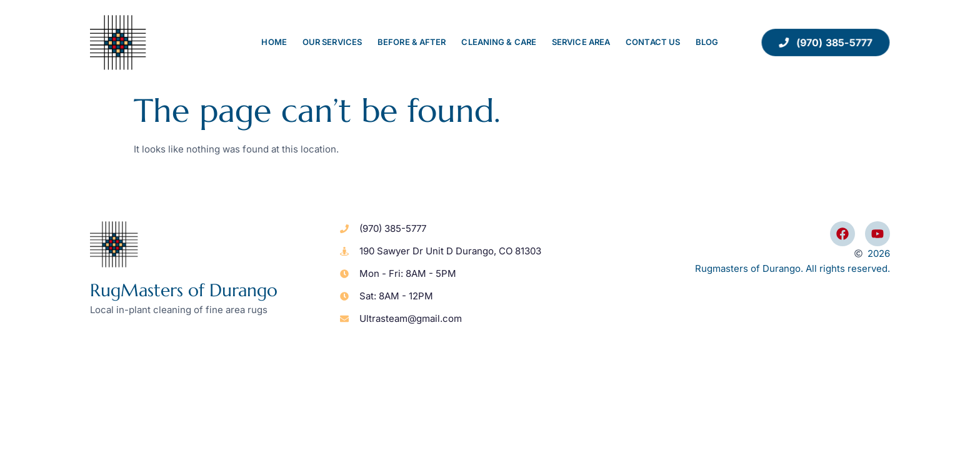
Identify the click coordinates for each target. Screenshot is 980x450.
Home (274, 42)
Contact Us (653, 42)
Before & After (412, 42)
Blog (707, 42)
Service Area (581, 42)
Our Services (332, 42)
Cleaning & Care (499, 42)
